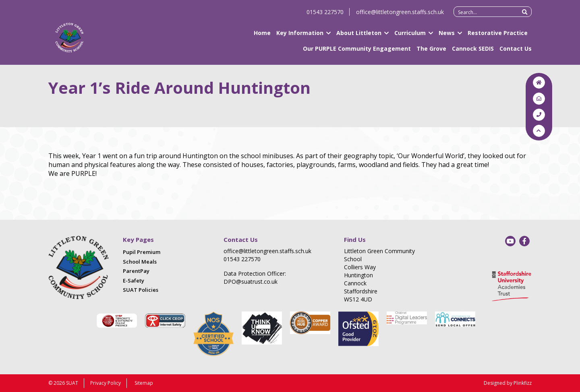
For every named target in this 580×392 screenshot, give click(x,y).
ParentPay (136, 271)
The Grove (431, 52)
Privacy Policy (106, 383)
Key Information (300, 36)
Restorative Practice (498, 36)
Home (262, 36)
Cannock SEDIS (473, 52)
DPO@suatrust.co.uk (251, 282)
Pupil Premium (142, 252)
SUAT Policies (141, 290)
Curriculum (410, 36)
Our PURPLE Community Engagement (357, 52)
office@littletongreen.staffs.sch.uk (400, 15)
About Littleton (359, 36)
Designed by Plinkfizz (508, 383)
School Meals (140, 262)
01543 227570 (325, 15)
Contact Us (516, 52)
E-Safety (134, 281)
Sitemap (144, 383)
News (447, 36)
